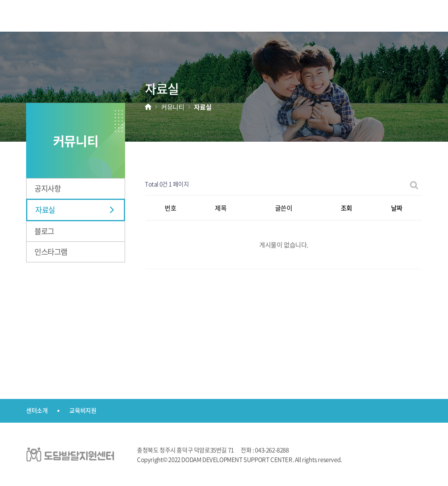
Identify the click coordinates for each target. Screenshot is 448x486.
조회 (346, 208)
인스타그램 (51, 252)
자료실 (45, 210)
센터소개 (37, 410)
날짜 (397, 208)
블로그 (44, 231)
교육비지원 (83, 410)
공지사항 (47, 188)
